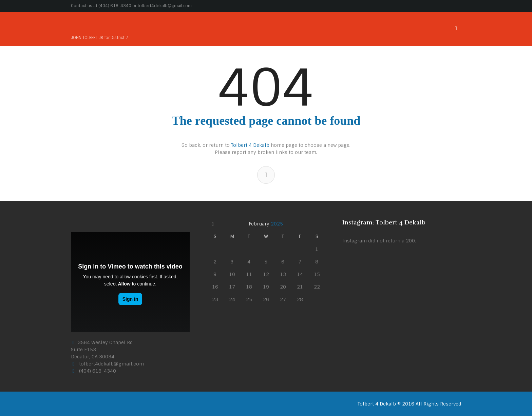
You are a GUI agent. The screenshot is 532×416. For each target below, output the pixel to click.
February (266, 224)
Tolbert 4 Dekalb (250, 145)
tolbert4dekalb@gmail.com (165, 6)
